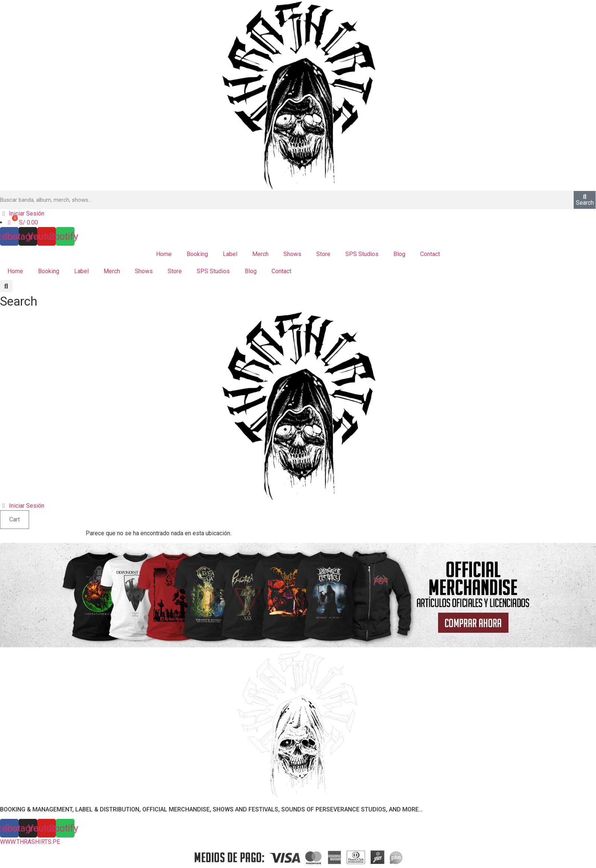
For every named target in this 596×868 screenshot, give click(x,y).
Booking (197, 254)
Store (323, 254)
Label (230, 254)
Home (164, 254)
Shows (292, 254)
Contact (430, 254)
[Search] (585, 200)
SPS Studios (362, 254)
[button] (19, 295)
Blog (399, 254)
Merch (260, 254)
